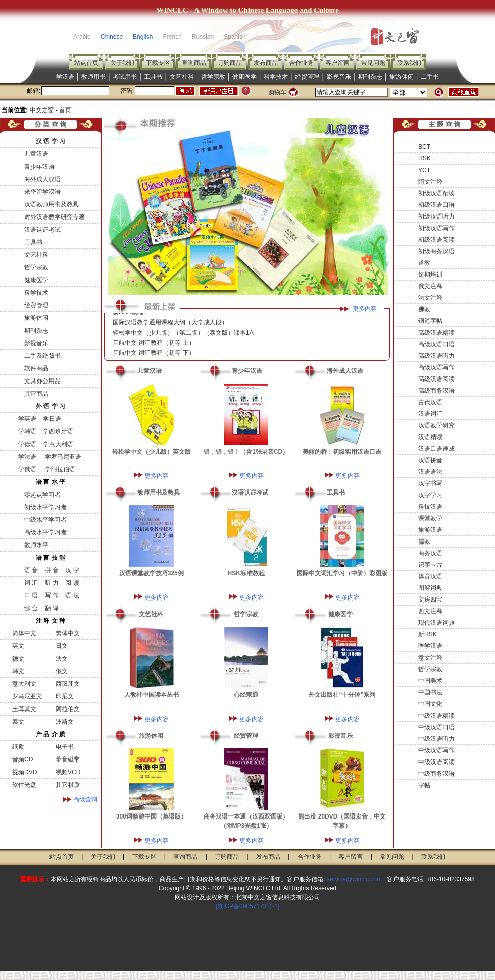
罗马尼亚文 (27, 696)
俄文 (62, 671)
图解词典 (430, 588)
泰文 (18, 722)
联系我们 (409, 63)
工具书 (153, 77)
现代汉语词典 (436, 623)
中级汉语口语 (436, 727)
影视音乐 (339, 77)
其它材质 (68, 785)
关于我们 (122, 63)
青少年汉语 (39, 167)
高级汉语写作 (436, 367)
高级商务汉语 (436, 391)
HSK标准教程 (246, 573)
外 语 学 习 (51, 406)
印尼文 (65, 696)
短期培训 (430, 275)
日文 (62, 646)
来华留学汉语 (42, 192)
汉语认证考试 (42, 230)
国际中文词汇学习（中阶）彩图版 (342, 573)
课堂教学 (430, 518)
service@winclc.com (354, 879)
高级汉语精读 (436, 333)
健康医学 (244, 77)
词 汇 (31, 583)
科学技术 (276, 77)
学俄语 (27, 469)
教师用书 (93, 77)
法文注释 (430, 298)
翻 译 (52, 608)
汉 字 (72, 570)
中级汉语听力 (436, 739)
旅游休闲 (402, 77)
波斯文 (65, 722)
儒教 (424, 541)
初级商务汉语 (436, 251)
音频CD (22, 759)
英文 (18, 646)
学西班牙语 (58, 431)
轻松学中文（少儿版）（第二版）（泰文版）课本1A (183, 336)
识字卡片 (430, 565)
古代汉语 (430, 402)
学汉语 (65, 77)
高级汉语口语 (436, 344)
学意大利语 (58, 444)
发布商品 (266, 63)
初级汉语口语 (436, 205)
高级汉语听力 (436, 356)
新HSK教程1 (130, 315)
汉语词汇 (430, 414)
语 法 (72, 595)
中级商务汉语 (436, 774)
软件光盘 (24, 785)
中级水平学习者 (45, 520)
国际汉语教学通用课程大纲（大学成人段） (170, 325)
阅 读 (72, 583)
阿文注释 (430, 182)
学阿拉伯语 (59, 469)
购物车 (277, 92)
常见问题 (373, 63)
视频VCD (68, 772)
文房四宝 (430, 600)
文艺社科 (182, 77)
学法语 (27, 457)
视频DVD (24, 772)
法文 (62, 659)
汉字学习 (430, 495)
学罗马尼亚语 (62, 457)
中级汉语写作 (436, 750)
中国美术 (430, 681)
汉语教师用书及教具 (52, 204)
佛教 (424, 309)
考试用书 (125, 77)
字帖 (424, 785)
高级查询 (85, 799)
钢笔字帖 (430, 321)
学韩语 (27, 431)
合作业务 (302, 63)
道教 (424, 263)
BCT (424, 147)
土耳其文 (24, 709)
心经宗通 (246, 695)
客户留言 (337, 63)
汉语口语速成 (436, 449)
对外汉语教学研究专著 (55, 217)
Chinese (112, 37)
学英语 (27, 419)
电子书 (65, 747)
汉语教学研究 (436, 425)
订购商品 (230, 63)
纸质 (18, 747)
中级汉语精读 (436, 716)
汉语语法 (430, 472)
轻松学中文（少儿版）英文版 (152, 452)
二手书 (430, 77)
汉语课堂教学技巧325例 (152, 573)
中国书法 (430, 692)
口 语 (31, 595)
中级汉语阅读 (436, 762)
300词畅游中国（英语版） (152, 816)
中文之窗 (42, 110)
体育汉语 (430, 576)
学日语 (52, 419)
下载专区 (158, 63)
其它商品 (36, 394)
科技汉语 (430, 507)
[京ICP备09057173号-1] (248, 906)
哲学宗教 (213, 77)
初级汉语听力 (436, 216)
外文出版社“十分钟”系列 (342, 695)
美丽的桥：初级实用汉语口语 (342, 452)
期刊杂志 (370, 77)
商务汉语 (430, 553)
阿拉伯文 (68, 709)
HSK (425, 158)
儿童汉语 (36, 154)
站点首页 (86, 63)
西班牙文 (68, 684)
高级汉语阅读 (436, 379)
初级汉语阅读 (436, 240)
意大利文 (24, 684)
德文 (18, 659)
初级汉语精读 (436, 193)
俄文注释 (430, 286)
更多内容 (365, 309)
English (143, 37)
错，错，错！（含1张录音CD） (246, 452)
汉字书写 (430, 483)
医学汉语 (430, 646)
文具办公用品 (42, 381)
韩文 (18, 671)
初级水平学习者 (45, 507)
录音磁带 (68, 759)
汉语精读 (430, 437)
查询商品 (194, 63)
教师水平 (36, 545)
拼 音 (52, 570)
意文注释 (430, 658)
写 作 (52, 595)
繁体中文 (68, 633)
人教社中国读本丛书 (152, 695)
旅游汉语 (430, 530)
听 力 (52, 583)
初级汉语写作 (436, 228)
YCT (424, 170)
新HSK (428, 634)
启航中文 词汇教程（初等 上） (154, 346)
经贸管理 (307, 77)
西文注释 (430, 611)
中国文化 (430, 704)
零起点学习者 (42, 495)
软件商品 (36, 368)
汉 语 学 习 (51, 141)
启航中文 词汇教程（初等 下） (154, 356)
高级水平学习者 (45, 532)
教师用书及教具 (159, 493)
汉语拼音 (430, 460)
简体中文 (24, 633)
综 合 (31, 608)
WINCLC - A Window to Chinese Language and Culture (247, 10)
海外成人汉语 (42, 179)
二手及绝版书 (42, 356)
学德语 (27, 444)
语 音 (31, 570)
